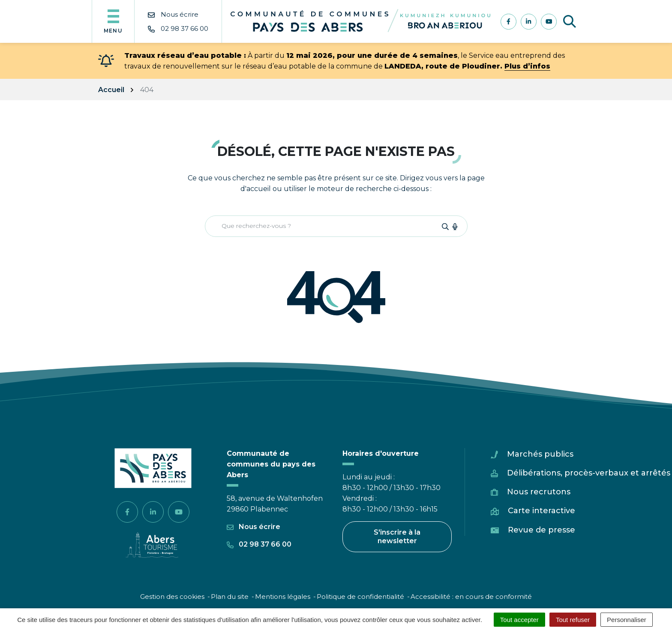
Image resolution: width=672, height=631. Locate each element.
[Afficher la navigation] (113, 21)
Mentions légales (283, 597)
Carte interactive (541, 511)
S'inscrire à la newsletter (397, 537)
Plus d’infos (527, 66)
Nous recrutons (539, 492)
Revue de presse (541, 530)
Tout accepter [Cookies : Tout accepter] (519, 620)
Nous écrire (253, 527)
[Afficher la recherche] (570, 21)
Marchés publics (540, 454)
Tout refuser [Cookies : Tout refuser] (573, 620)
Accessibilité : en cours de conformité (471, 597)
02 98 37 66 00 (259, 544)
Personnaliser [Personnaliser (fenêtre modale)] (627, 620)
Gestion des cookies (172, 597)
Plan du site (230, 597)
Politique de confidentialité (360, 597)
